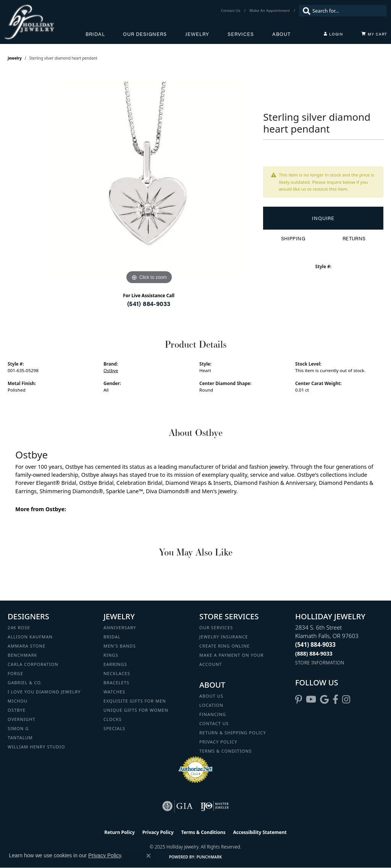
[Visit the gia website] (178, 806)
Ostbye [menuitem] (17, 710)
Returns (354, 238)
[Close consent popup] (149, 856)
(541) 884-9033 (149, 304)
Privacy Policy (218, 742)
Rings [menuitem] (111, 655)
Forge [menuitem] (15, 673)
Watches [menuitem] (114, 692)
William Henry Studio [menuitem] (36, 747)
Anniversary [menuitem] (120, 628)
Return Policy (120, 832)
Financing (213, 714)
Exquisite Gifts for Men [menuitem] (135, 701)
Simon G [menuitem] (18, 728)
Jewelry (197, 34)
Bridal (95, 34)
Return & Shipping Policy (233, 733)
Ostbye (111, 370)
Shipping (293, 238)
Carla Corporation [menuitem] (33, 664)
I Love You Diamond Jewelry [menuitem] (44, 692)
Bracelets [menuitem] (116, 683)
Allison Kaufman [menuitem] (30, 637)
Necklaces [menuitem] (117, 673)
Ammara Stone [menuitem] (27, 646)
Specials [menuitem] (114, 728)
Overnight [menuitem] (21, 719)
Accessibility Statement (260, 832)
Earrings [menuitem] (115, 664)
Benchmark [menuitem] (23, 655)
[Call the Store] (315, 645)
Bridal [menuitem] (112, 637)
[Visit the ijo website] (215, 806)
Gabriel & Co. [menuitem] (25, 683)
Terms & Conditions (225, 751)
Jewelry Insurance (224, 637)
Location (211, 705)
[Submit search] (305, 11)
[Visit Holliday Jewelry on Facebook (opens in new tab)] (335, 700)
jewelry (15, 58)
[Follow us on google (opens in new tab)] (324, 700)
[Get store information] (320, 663)
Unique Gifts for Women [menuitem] (136, 710)
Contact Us (214, 723)
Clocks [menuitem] (113, 719)
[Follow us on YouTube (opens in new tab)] (311, 700)
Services (241, 34)
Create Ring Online (225, 646)
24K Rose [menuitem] (19, 628)
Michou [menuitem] (18, 701)
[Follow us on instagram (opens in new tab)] (346, 700)
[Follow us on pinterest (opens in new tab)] (299, 700)
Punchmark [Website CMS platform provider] (209, 857)
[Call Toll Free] (314, 653)
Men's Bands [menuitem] (120, 646)
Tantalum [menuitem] (20, 738)
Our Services (216, 628)
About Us (211, 696)
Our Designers (145, 34)
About (281, 34)
